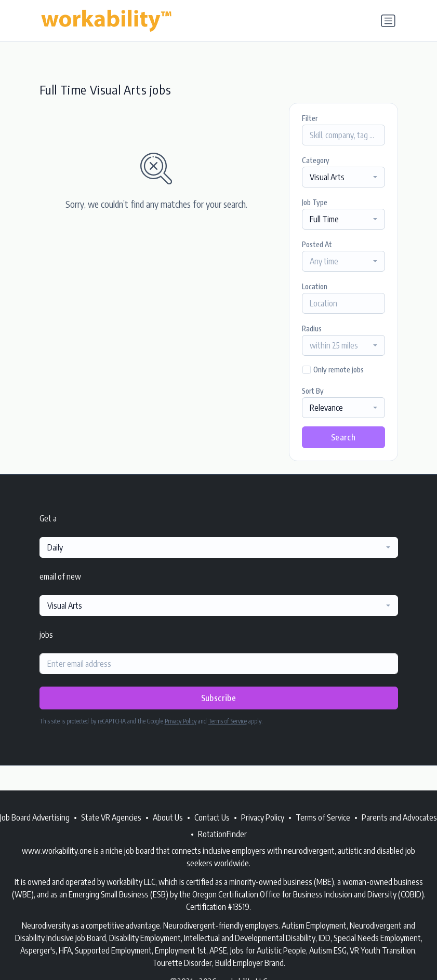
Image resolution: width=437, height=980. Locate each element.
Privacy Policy (181, 721)
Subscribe (219, 698)
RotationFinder (222, 834)
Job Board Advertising (35, 817)
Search (343, 437)
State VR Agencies (111, 817)
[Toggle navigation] (388, 21)
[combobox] (343, 177)
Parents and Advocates (399, 817)
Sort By (313, 391)
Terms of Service (228, 721)
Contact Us (212, 817)
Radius (312, 328)
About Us (168, 817)
